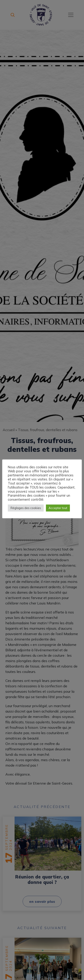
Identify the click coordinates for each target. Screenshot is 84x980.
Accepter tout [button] (58, 508)
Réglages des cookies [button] (26, 508)
